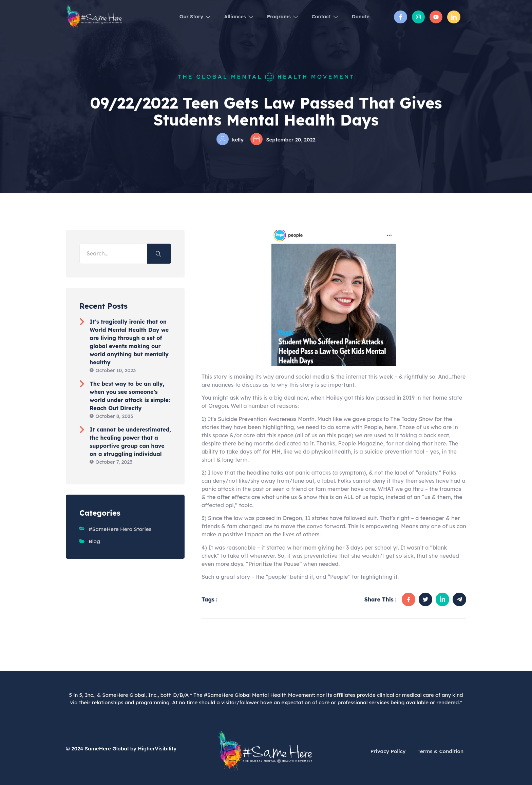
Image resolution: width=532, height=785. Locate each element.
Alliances (224, 17)
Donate (359, 17)
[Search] (159, 254)
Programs (272, 17)
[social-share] (408, 599)
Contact (319, 17)
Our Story (176, 17)
